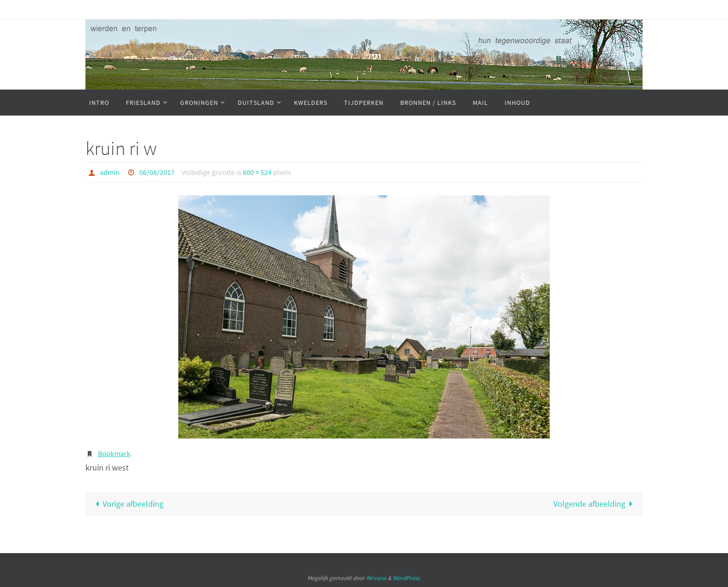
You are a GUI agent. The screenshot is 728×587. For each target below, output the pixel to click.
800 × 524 (257, 172)
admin (110, 172)
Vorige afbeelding (127, 504)
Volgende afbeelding (595, 504)
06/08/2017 (157, 172)
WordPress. (407, 578)
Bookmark (114, 453)
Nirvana (376, 578)
